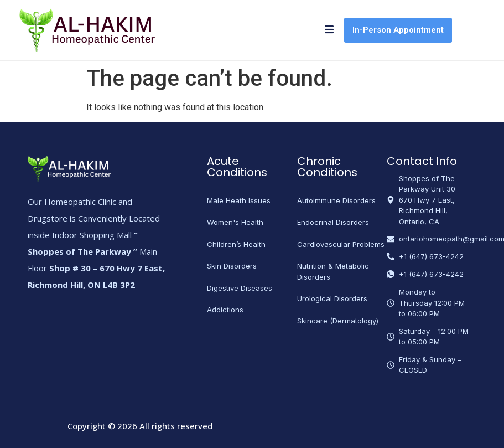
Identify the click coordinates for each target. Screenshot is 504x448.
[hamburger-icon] (329, 30)
